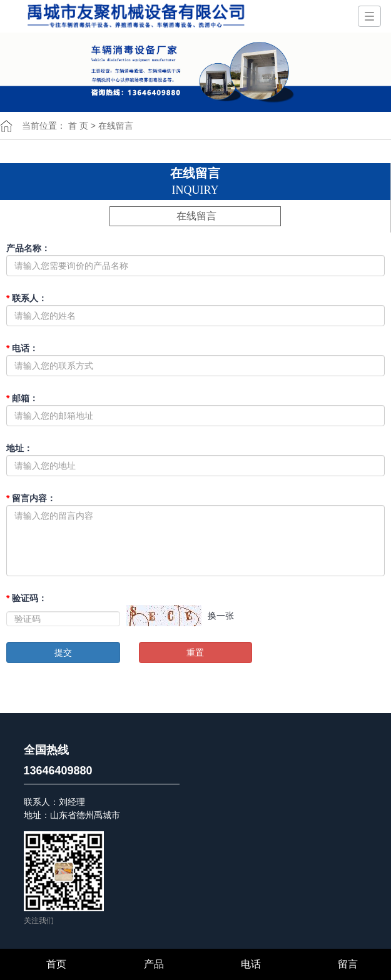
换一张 (221, 616)
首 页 (78, 126)
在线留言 (196, 216)
